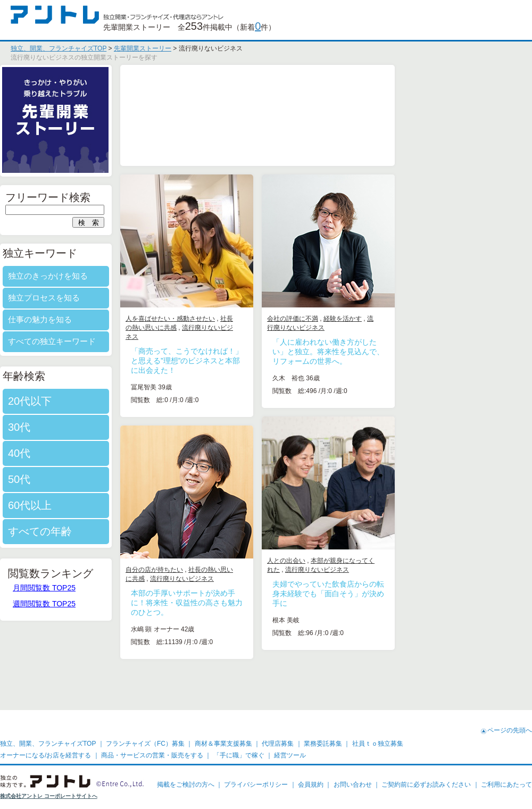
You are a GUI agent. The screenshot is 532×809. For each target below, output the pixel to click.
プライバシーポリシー (256, 785)
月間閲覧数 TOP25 (111, 588)
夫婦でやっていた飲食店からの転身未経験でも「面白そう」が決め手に (395, 594)
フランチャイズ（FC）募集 (145, 744)
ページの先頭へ (510, 730)
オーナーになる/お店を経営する (45, 755)
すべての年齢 (106, 531)
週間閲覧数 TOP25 (111, 604)
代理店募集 (278, 744)
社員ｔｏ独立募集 (378, 744)
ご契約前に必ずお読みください (426, 785)
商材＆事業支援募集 (223, 744)
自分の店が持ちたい (221, 570)
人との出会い (353, 561)
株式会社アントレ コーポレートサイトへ (49, 796)
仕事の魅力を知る (106, 319)
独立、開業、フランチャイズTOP (59, 48)
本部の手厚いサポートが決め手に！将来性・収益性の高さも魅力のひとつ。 (253, 603)
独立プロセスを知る (110, 298)
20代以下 (96, 401)
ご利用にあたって (506, 785)
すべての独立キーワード (118, 341)
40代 (86, 453)
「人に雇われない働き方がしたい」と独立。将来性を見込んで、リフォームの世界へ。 (395, 352)
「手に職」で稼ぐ (239, 755)
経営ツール (290, 755)
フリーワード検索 (114, 197)
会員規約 (311, 785)
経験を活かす (409, 319)
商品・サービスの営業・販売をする (152, 755)
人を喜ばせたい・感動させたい (237, 319)
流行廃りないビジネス (384, 570)
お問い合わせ (353, 785)
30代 (86, 427)
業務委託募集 (323, 744)
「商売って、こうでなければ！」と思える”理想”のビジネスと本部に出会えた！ (253, 361)
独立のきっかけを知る (114, 276)
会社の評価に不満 (359, 319)
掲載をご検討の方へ (186, 785)
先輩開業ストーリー (143, 48)
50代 (86, 479)
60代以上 (96, 505)
